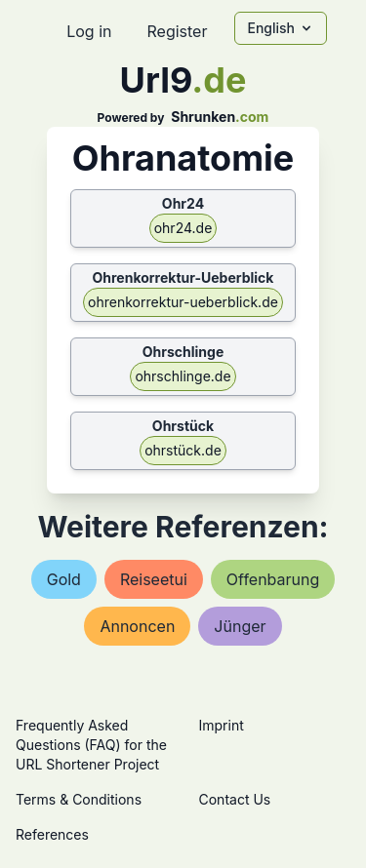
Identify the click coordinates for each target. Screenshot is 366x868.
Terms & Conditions (79, 799)
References (52, 834)
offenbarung (273, 579)
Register (177, 31)
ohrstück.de (183, 450)
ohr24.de (183, 228)
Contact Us (235, 799)
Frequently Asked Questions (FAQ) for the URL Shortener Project (91, 745)
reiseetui (154, 579)
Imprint (222, 725)
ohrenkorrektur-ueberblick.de (183, 302)
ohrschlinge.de (183, 376)
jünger (240, 626)
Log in (89, 31)
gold (64, 579)
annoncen (137, 626)
